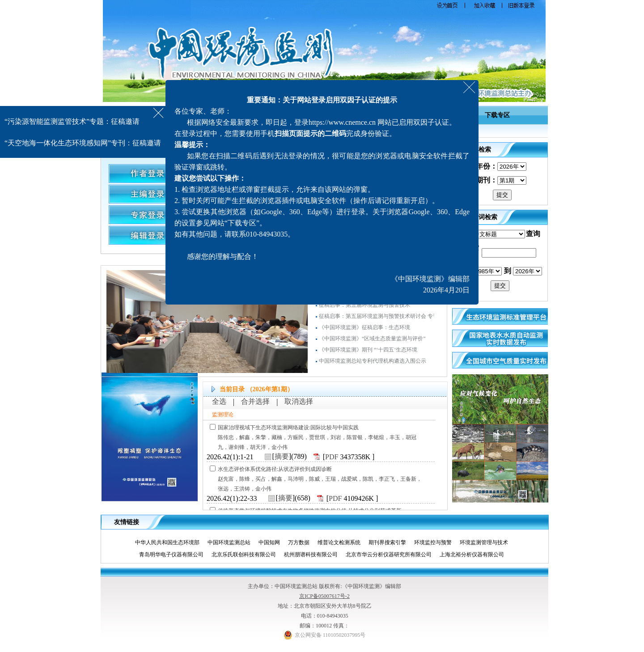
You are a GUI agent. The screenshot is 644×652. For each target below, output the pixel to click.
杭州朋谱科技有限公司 (314, 555)
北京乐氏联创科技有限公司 (247, 555)
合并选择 (255, 401)
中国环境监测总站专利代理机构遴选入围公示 (373, 364)
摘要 (282, 456)
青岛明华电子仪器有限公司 (175, 555)
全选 (219, 401)
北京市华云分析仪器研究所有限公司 (392, 555)
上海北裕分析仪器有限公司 (475, 555)
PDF (332, 457)
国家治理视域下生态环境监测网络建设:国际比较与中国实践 (288, 428)
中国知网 (273, 542)
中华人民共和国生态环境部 (171, 542)
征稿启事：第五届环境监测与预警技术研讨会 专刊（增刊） (389, 319)
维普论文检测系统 (342, 542)
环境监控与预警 (436, 542)
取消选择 (299, 401)
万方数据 (302, 542)
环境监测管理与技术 (487, 542)
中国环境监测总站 (232, 542)
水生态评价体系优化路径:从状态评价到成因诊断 (275, 469)
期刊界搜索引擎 (391, 542)
